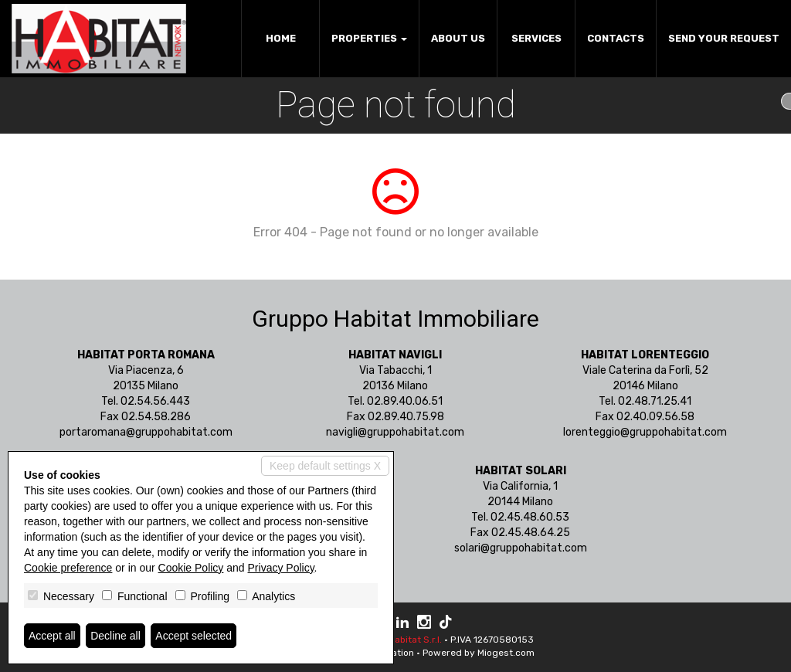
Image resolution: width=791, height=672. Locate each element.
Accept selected (194, 636)
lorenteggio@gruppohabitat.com (645, 432)
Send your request (724, 38)
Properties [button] (369, 38)
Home (281, 38)
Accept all (52, 636)
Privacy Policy (281, 568)
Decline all (115, 636)
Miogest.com (506, 653)
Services (536, 38)
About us (458, 38)
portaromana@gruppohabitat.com (146, 432)
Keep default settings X (325, 466)
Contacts (616, 38)
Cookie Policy (191, 568)
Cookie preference (68, 568)
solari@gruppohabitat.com (521, 548)
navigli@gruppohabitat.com (395, 432)
